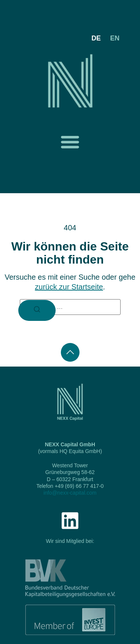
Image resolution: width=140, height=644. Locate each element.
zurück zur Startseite (69, 287)
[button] (70, 142)
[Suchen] (37, 310)
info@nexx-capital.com (70, 493)
